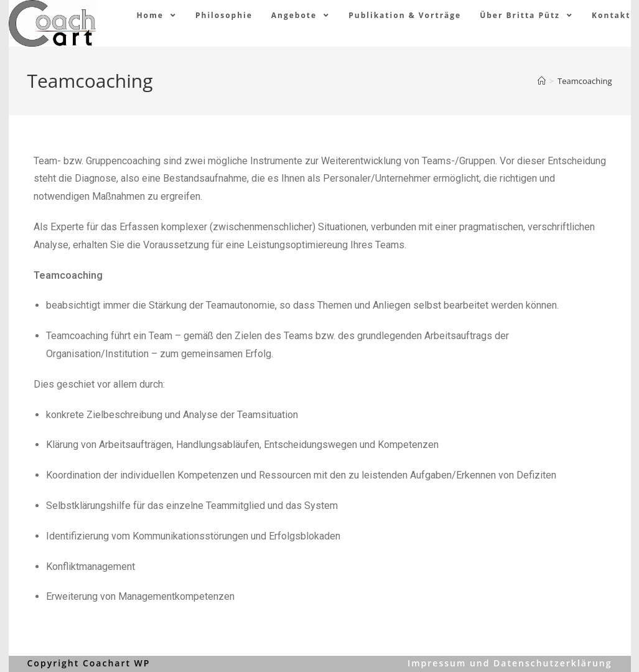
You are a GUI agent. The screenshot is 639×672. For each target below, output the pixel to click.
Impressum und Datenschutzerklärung (510, 663)
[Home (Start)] (542, 81)
